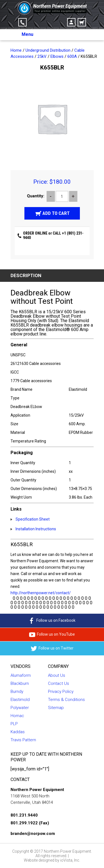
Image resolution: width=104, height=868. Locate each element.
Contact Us (59, 683)
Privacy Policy (61, 692)
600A (72, 56)
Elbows (57, 56)
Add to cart (56, 213)
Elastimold (20, 700)
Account (71, 22)
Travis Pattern (23, 740)
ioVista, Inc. (70, 860)
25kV (42, 56)
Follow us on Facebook (52, 621)
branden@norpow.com (33, 834)
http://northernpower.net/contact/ (41, 593)
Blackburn (20, 683)
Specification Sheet (33, 519)
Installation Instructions (36, 529)
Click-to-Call (22, 22)
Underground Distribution (48, 50)
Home (16, 50)
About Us (57, 675)
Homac (17, 716)
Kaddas (18, 732)
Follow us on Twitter (52, 649)
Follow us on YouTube (52, 635)
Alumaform (21, 675)
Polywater (20, 708)
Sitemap (56, 708)
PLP (14, 724)
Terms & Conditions (66, 700)
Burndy (17, 692)
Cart (82, 22)
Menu (27, 34)
